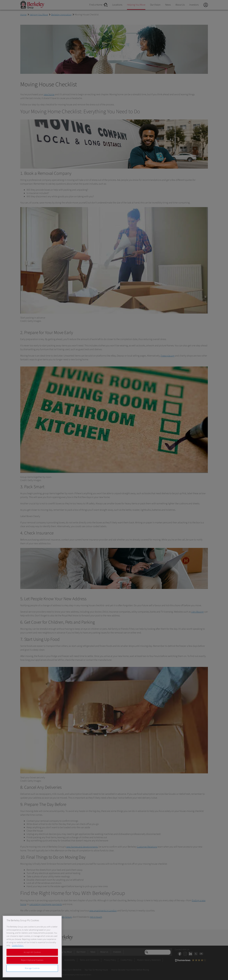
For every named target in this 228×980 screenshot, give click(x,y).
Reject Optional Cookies (32, 960)
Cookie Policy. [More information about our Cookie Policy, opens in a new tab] (18, 945)
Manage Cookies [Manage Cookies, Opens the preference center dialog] (32, 968)
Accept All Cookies (32, 952)
